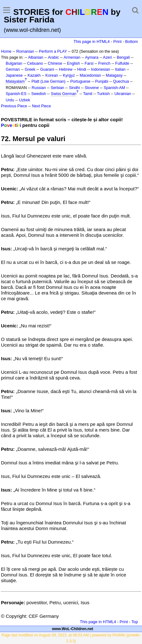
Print (117, 42)
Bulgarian (14, 63)
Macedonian (90, 75)
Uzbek (24, 100)
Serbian (57, 88)
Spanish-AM (114, 88)
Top (135, 622)
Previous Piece (14, 106)
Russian (39, 88)
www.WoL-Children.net (73, 629)
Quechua (121, 81)
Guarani (47, 69)
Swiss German (64, 94)
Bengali (123, 57)
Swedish (39, 94)
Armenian (72, 57)
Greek (30, 69)
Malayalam (15, 81)
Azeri (107, 57)
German (13, 69)
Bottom (132, 42)
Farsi (89, 63)
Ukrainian (123, 94)
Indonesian (101, 69)
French (104, 63)
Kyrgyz (69, 75)
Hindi (82, 69)
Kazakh (34, 75)
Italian (120, 69)
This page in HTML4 (92, 42)
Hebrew (66, 69)
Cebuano (35, 63)
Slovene (92, 88)
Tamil (88, 94)
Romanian (25, 51)
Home (6, 51)
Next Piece (41, 106)
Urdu (10, 100)
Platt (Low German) (49, 81)
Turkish (103, 94)
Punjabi (102, 81)
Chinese (55, 63)
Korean (52, 75)
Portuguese (80, 81)
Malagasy (114, 75)
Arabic (53, 57)
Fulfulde (122, 63)
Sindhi (74, 88)
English (73, 63)
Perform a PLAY (53, 51)
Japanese (14, 75)
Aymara (92, 57)
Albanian (36, 57)
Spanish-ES (16, 94)
